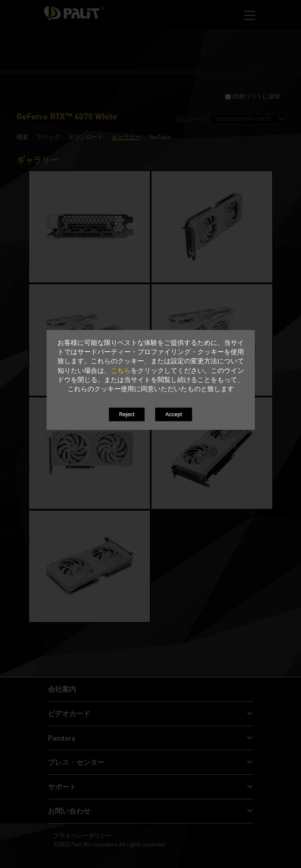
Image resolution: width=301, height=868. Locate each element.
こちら (121, 370)
